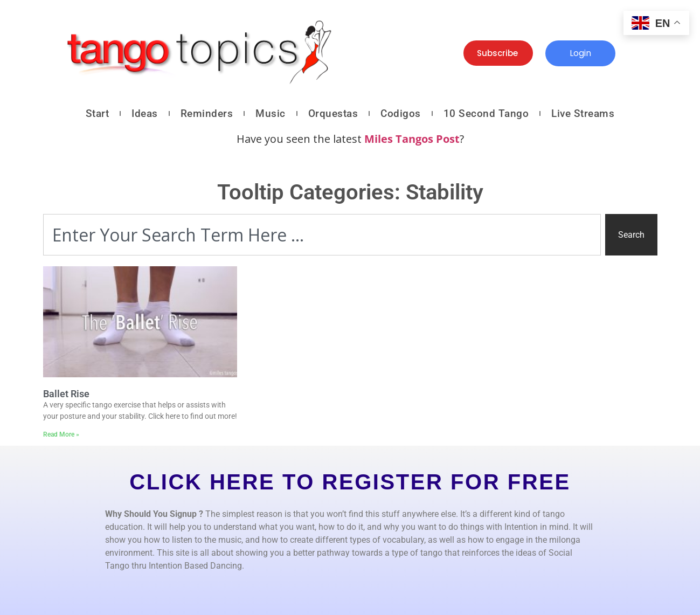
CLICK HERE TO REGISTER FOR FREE (350, 482)
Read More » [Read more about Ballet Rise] (61, 434)
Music (271, 113)
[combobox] (322, 235)
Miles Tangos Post (412, 139)
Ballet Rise (66, 394)
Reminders (207, 113)
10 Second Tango (486, 113)
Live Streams (583, 113)
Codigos (401, 113)
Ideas (145, 113)
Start (98, 113)
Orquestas (333, 113)
